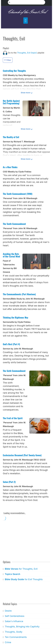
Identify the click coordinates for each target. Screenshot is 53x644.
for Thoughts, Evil (21, 569)
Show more (26, 93)
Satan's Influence (14, 621)
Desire (8, 611)
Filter (8, 60)
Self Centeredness (15, 616)
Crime (8, 642)
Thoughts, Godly (14, 632)
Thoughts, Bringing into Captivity (22, 627)
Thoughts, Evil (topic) (27, 53)
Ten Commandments (16, 637)
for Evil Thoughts (24, 579)
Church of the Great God (27, 12)
